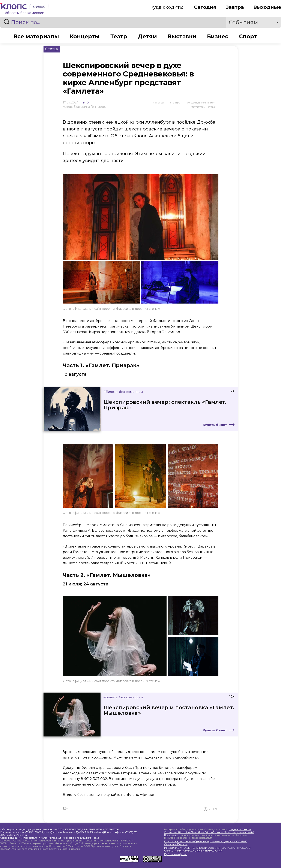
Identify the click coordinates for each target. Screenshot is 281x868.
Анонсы (159, 103)
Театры (176, 103)
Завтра (235, 7)
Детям (147, 36)
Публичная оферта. (176, 854)
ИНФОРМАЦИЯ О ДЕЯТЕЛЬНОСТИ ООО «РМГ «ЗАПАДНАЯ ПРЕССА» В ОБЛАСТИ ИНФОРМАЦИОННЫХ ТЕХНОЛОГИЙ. (207, 849)
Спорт (248, 36)
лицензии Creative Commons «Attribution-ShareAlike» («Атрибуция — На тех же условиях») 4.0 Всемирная (209, 832)
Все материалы (36, 36)
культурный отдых (204, 107)
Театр (119, 36)
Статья (52, 49)
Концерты (85, 36)
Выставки (182, 36)
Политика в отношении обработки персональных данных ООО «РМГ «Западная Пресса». (206, 843)
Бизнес (218, 36)
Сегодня (205, 7)
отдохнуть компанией (202, 103)
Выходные (267, 7)
